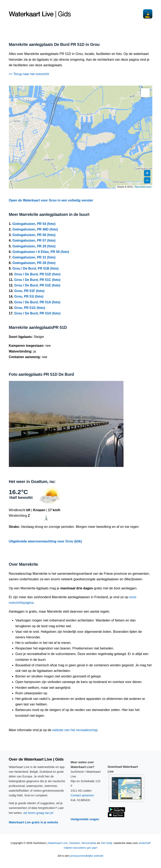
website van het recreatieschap (75, 730)
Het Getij (106, 843)
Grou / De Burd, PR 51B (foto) (35, 268)
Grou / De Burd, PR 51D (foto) (37, 274)
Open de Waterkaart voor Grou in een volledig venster (51, 200)
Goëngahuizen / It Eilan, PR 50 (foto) (41, 252)
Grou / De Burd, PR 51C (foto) (37, 280)
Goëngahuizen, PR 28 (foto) (34, 263)
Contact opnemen (82, 795)
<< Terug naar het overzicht (29, 74)
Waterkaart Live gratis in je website (33, 822)
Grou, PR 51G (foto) (30, 308)
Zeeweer (74, 843)
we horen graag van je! (38, 813)
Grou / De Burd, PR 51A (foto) (37, 302)
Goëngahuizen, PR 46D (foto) (35, 229)
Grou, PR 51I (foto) (29, 296)
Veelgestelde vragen (85, 819)
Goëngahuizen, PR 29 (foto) (34, 246)
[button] (145, 93)
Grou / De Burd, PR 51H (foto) (37, 313)
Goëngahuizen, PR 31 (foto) (34, 257)
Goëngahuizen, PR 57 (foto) (34, 240)
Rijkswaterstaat (143, 187)
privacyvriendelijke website (87, 856)
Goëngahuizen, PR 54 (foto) (34, 224)
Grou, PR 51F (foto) (29, 291)
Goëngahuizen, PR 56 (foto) (34, 235)
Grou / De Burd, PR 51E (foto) (37, 285)
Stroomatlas (89, 843)
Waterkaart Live (58, 843)
